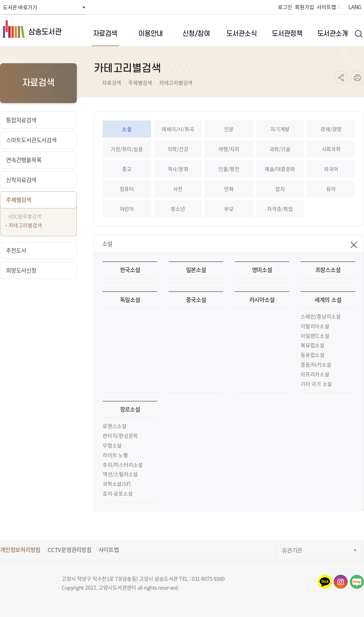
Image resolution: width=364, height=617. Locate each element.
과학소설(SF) (117, 484)
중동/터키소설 (316, 364)
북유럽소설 (313, 345)
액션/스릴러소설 (120, 474)
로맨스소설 (115, 426)
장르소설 (130, 409)
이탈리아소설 (315, 326)
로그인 (285, 7)
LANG (355, 7)
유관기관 (292, 550)
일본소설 (196, 270)
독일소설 (130, 300)
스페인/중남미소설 (321, 316)
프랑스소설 (328, 270)
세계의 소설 (328, 300)
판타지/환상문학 (120, 436)
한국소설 (130, 270)
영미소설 (262, 270)
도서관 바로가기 (20, 7)
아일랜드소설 (315, 336)
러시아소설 (262, 300)
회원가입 (304, 7)
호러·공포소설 (118, 493)
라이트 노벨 (115, 455)
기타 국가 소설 (316, 384)
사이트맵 (326, 7)
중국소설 (196, 300)
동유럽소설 (313, 355)
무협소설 (112, 445)
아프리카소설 (315, 374)
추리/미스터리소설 (123, 465)
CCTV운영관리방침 (70, 550)
